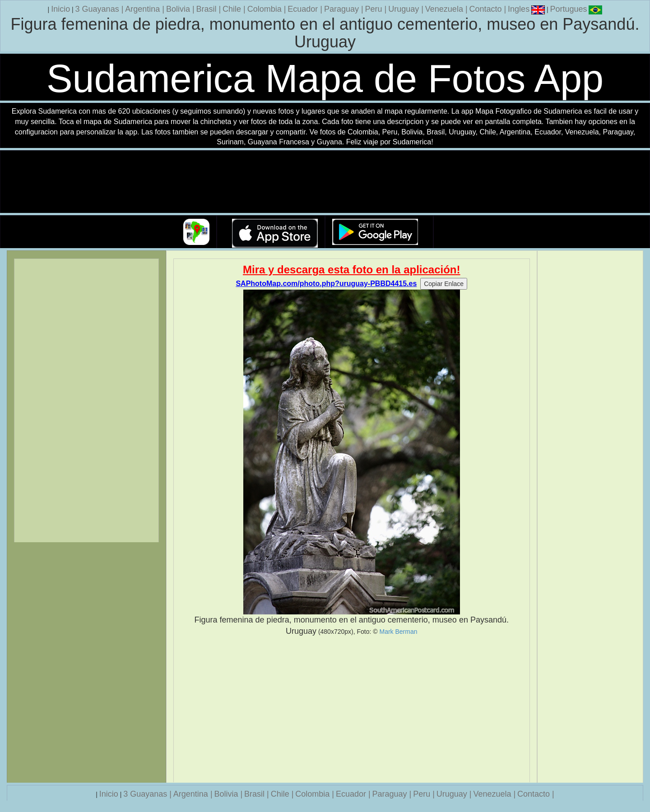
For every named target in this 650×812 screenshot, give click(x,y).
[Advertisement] (352, 710)
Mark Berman (399, 632)
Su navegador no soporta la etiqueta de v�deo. (325, 182)
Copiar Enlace (444, 284)
